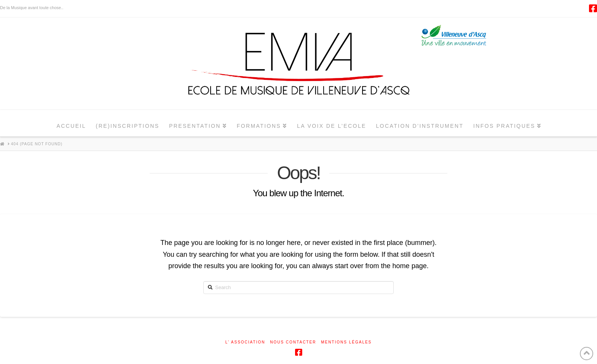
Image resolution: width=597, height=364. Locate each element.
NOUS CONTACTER (293, 342)
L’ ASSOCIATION (245, 342)
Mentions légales (346, 342)
